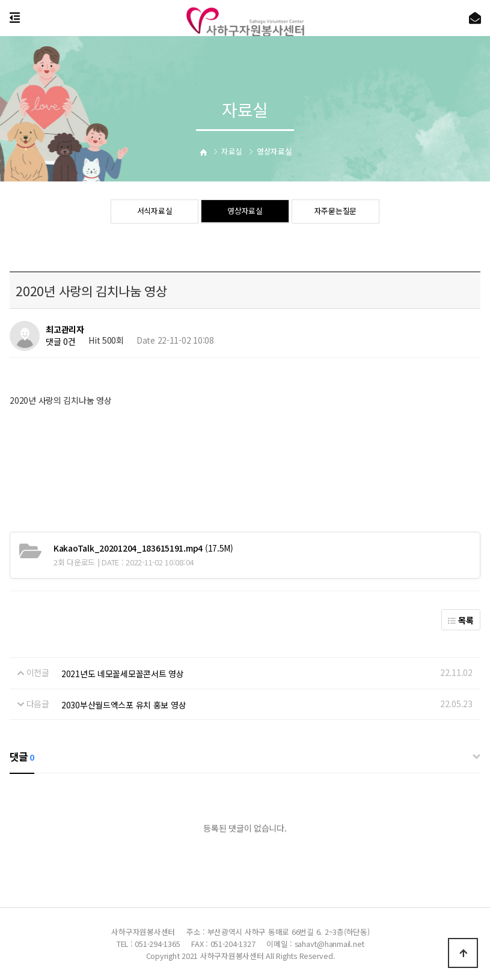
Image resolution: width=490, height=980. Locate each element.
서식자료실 (155, 212)
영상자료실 (245, 212)
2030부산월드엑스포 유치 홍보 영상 (124, 705)
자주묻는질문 (335, 212)
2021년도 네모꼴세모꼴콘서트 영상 (123, 674)
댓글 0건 (61, 342)
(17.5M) (143, 548)
